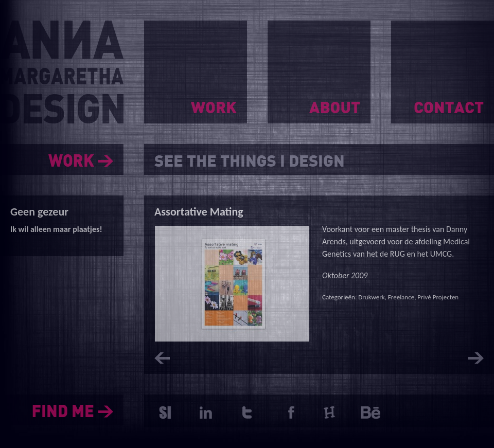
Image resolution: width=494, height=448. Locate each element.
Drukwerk (371, 297)
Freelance (401, 297)
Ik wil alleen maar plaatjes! (56, 229)
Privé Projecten (438, 297)
